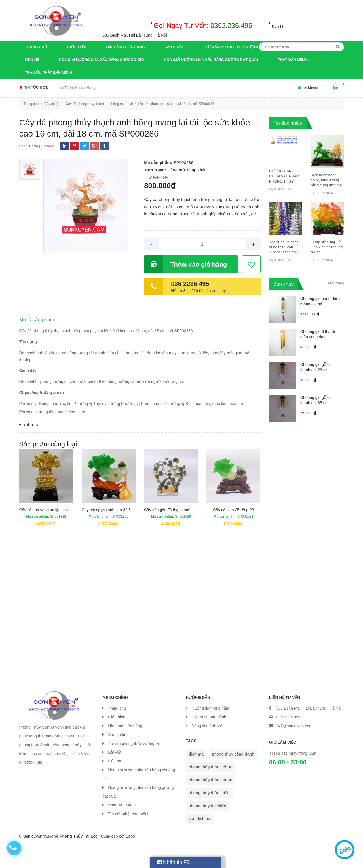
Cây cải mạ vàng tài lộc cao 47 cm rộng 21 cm (60, 531)
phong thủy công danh (233, 776)
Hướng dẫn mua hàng (211, 730)
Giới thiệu (77, 47)
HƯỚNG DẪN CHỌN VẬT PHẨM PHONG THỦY (284, 176)
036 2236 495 (190, 284)
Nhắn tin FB (174, 862)
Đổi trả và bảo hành (209, 739)
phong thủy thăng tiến (209, 814)
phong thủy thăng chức (210, 789)
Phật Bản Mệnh (294, 60)
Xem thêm (335, 283)
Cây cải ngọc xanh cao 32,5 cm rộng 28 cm (120, 531)
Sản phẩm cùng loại (48, 466)
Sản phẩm (175, 47)
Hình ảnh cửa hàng (125, 47)
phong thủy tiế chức (207, 828)
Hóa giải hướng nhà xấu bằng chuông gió (101, 60)
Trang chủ (36, 47)
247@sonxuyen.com (294, 748)
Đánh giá (160, 177)
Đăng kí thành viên (208, 748)
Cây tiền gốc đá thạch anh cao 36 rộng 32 (181, 531)
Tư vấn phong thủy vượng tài (236, 47)
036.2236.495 (288, 739)
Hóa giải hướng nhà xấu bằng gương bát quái (211, 60)
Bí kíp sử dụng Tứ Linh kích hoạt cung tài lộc (327, 247)
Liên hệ (32, 60)
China (34, 146)
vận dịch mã (200, 840)
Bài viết (115, 774)
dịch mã (196, 776)
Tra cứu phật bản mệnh (49, 73)
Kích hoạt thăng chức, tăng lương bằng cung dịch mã (326, 180)
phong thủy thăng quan (210, 802)
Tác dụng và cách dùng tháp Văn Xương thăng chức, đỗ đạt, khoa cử (285, 247)
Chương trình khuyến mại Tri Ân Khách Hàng (68, 88)
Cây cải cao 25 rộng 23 (233, 531)
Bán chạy (283, 284)
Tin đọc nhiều (288, 123)
